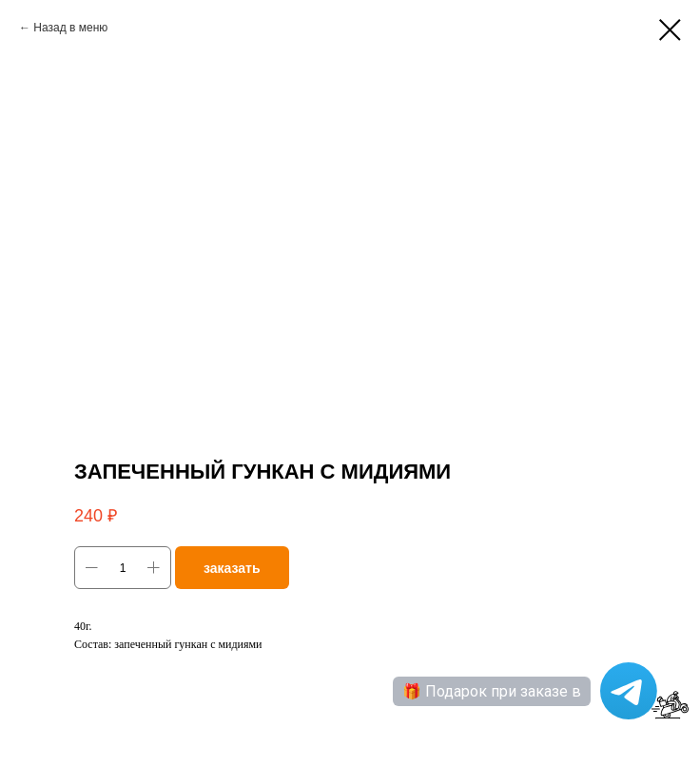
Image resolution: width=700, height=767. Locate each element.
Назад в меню (70, 28)
